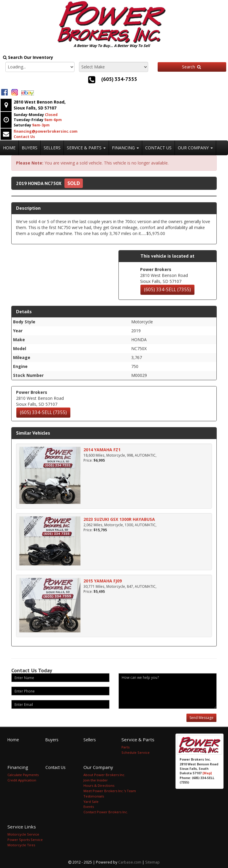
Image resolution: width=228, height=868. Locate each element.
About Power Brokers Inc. (104, 775)
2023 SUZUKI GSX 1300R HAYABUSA (119, 519)
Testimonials (94, 796)
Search (192, 67)
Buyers (30, 148)
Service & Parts (86, 148)
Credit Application (22, 780)
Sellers (52, 148)
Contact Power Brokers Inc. (106, 812)
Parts (125, 747)
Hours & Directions (99, 785)
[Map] (207, 773)
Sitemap (152, 862)
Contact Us (158, 148)
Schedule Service (136, 752)
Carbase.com (130, 862)
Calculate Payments (23, 775)
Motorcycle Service (23, 834)
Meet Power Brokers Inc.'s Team (110, 791)
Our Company (195, 148)
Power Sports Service (25, 840)
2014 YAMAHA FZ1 (102, 450)
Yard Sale (91, 802)
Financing (125, 148)
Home (9, 148)
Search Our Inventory (28, 57)
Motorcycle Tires (21, 845)
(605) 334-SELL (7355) (167, 290)
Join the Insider (96, 780)
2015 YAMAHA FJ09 (103, 581)
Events (89, 807)
